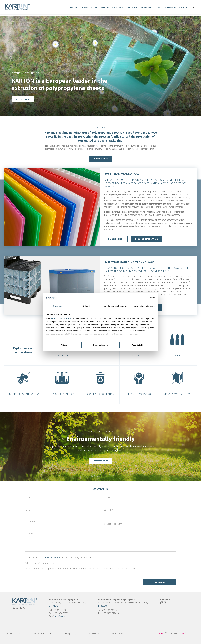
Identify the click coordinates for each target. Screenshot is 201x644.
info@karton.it (61, 616)
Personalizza (101, 345)
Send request (160, 582)
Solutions (118, 7)
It (198, 7)
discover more (116, 239)
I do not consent (48, 563)
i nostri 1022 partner (61, 318)
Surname (108, 498)
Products (86, 7)
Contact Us (170, 7)
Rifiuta (64, 345)
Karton (74, 7)
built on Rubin (178, 634)
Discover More (101, 159)
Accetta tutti (137, 345)
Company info (93, 634)
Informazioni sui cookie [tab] (144, 306)
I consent (31, 563)
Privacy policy (70, 634)
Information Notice (51, 557)
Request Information (147, 239)
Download (146, 7)
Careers (184, 7)
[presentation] (44, 579)
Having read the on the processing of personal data (61, 557)
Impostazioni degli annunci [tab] (115, 306)
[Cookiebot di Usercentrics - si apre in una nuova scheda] (144, 298)
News (158, 7)
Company (108, 510)
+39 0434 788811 (61, 610)
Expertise (132, 7)
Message (30, 534)
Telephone (31, 522)
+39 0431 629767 (110, 610)
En (193, 7)
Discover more (23, 99)
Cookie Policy (117, 634)
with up (161, 634)
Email (29, 510)
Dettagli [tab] (86, 306)
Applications (102, 7)
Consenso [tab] (57, 306)
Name (29, 498)
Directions (54, 606)
